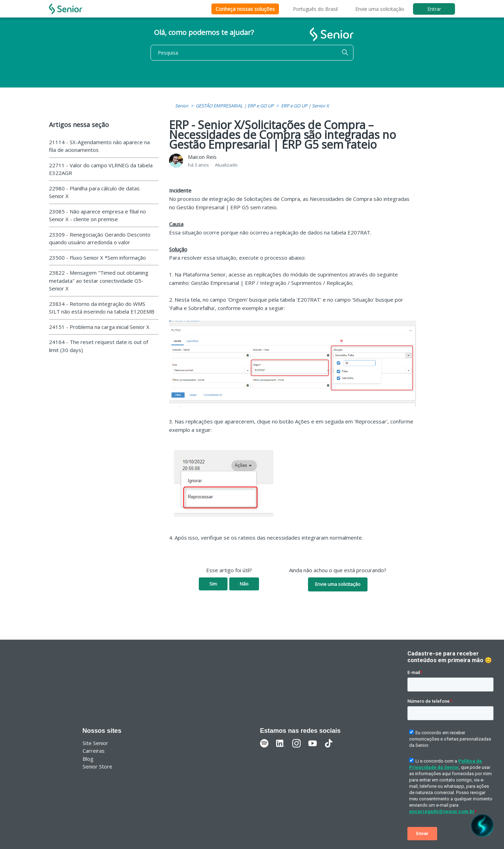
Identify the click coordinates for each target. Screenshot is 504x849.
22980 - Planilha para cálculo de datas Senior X (94, 192)
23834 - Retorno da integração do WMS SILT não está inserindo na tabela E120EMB (102, 308)
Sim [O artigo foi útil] (213, 584)
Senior (182, 106)
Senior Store (97, 766)
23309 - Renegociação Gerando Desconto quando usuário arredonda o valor (100, 238)
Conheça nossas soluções (245, 9)
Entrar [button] (434, 9)
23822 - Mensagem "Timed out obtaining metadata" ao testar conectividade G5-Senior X (99, 280)
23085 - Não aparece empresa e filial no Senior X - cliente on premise (97, 215)
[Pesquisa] (252, 53)
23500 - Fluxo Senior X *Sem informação (97, 258)
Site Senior (95, 743)
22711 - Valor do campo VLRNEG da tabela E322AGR (101, 169)
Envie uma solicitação (380, 9)
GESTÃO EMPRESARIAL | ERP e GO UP (235, 106)
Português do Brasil (315, 9)
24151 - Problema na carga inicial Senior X (99, 327)
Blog (88, 759)
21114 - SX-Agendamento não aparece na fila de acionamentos (99, 146)
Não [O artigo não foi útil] (244, 584)
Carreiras (94, 751)
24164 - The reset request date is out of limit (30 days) (99, 346)
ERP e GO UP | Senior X (305, 106)
